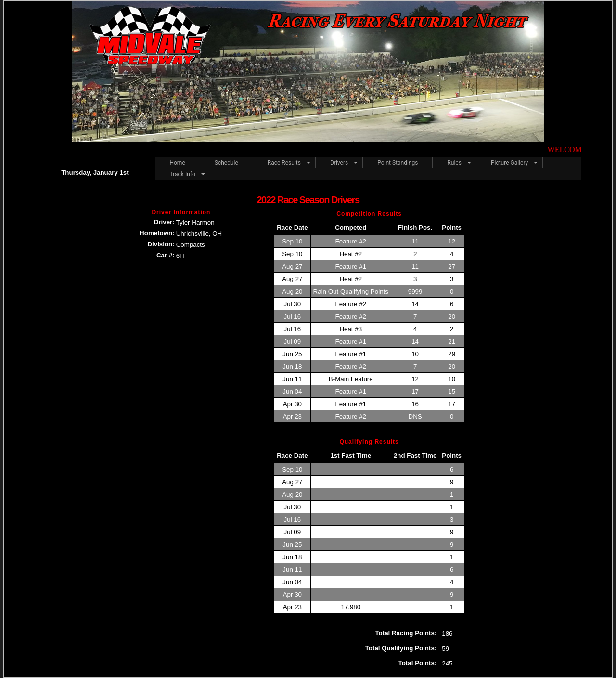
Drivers (339, 163)
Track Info (182, 174)
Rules (454, 163)
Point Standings (398, 163)
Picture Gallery (509, 163)
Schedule (226, 163)
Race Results (284, 163)
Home (177, 163)
